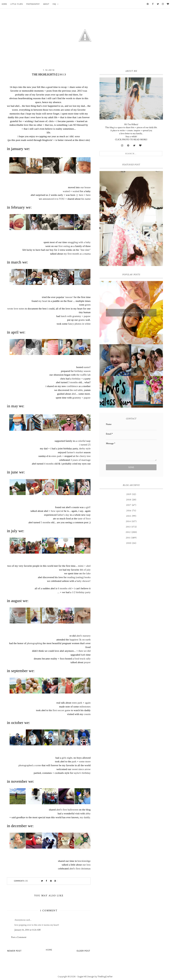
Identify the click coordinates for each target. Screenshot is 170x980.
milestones (85, 707)
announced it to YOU (54, 199)
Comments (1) (21, 881)
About (46, 4)
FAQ (54, 4)
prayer (87, 662)
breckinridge (84, 861)
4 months (49, 464)
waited (66, 191)
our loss (87, 865)
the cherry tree (83, 456)
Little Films (17, 4)
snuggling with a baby (79, 242)
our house (86, 187)
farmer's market (75, 452)
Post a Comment (19, 937)
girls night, (67, 758)
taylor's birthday (82, 773)
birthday (76, 379)
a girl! (87, 507)
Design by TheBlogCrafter (100, 977)
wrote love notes (16, 309)
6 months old (65, 588)
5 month (45, 522)
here (81, 195)
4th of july (85, 570)
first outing (64, 246)
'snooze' (69, 297)
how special (57, 511)
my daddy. (85, 817)
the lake (87, 573)
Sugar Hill (82, 977)
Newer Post (14, 951)
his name (86, 199)
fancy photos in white (79, 324)
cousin (87, 714)
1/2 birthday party (81, 592)
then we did (84, 651)
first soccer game (61, 710)
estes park (56, 456)
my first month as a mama (77, 254)
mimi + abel (84, 566)
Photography (33, 4)
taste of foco (84, 518)
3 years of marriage (81, 460)
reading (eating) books (79, 577)
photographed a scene (30, 765)
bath (83, 655)
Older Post (83, 951)
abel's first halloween (67, 810)
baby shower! (84, 581)
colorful (82, 441)
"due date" (85, 250)
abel (74, 394)
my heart (43, 301)
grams (82, 320)
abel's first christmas (80, 868)
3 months (73, 382)
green (88, 305)
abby (88, 813)
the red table (76, 390)
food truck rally (82, 659)
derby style (85, 448)
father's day (63, 515)
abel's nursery (83, 636)
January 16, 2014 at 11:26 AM (27, 930)
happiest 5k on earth (80, 640)
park (74, 761)
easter (87, 367)
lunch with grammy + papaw (76, 316)
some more (85, 761)
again (88, 703)
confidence (72, 386)
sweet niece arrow (81, 769)
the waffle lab (83, 375)
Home (4, 4)
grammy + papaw (81, 398)
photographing (34, 643)
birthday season (82, 371)
